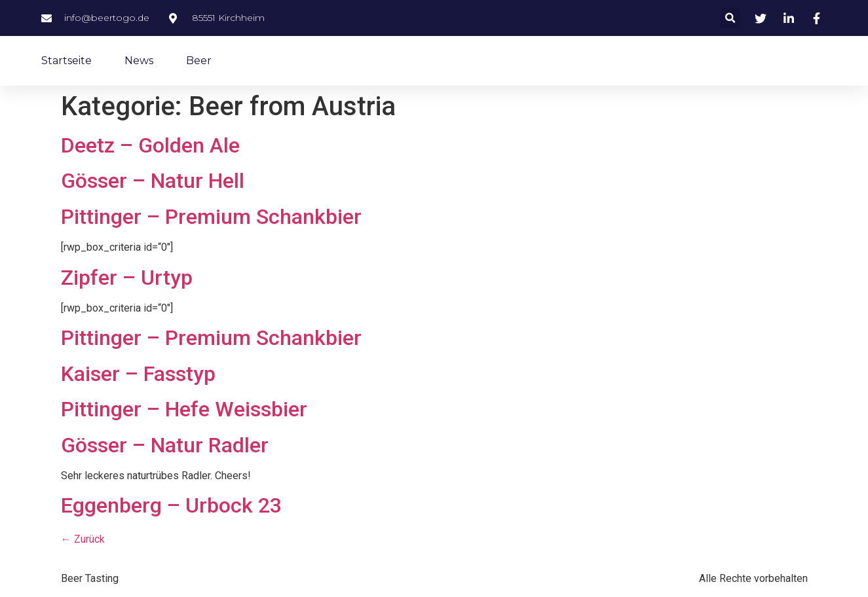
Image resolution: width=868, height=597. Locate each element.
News (139, 61)
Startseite (66, 61)
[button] (730, 18)
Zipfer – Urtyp (127, 278)
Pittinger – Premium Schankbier (211, 217)
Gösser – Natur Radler (165, 445)
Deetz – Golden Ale (150, 145)
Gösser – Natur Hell (153, 181)
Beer (199, 61)
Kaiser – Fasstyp (138, 374)
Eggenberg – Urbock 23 (171, 505)
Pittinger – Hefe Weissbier (184, 409)
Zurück (83, 539)
